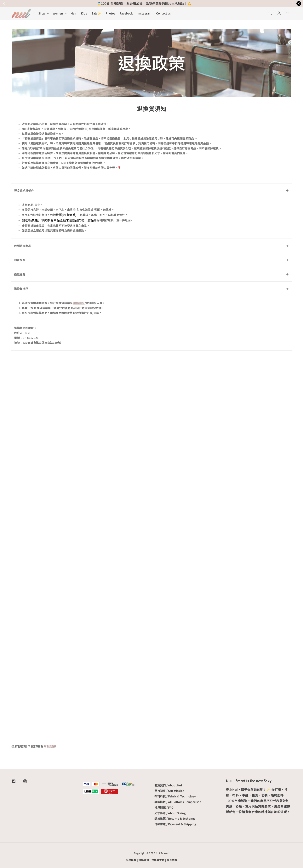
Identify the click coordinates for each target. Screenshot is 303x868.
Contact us (163, 13)
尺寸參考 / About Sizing (170, 813)
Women (58, 13)
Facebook (126, 13)
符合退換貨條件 (151, 191)
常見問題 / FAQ (164, 807)
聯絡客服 (79, 303)
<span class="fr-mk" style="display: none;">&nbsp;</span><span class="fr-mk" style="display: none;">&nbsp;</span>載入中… (151, 546)
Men (73, 13)
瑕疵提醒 (151, 260)
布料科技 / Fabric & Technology (175, 796)
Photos (110, 13)
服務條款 (131, 860)
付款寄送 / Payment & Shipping (175, 824)
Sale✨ (96, 13)
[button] (270, 13)
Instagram (145, 13)
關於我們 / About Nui (168, 785)
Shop (42, 13)
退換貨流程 (151, 289)
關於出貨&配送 (172, 3)
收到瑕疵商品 (151, 246)
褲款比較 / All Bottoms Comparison (178, 802)
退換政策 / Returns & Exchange (175, 819)
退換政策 (144, 860)
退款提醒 (151, 274)
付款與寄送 (158, 860)
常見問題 (50, 746)
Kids (84, 13)
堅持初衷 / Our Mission (169, 791)
